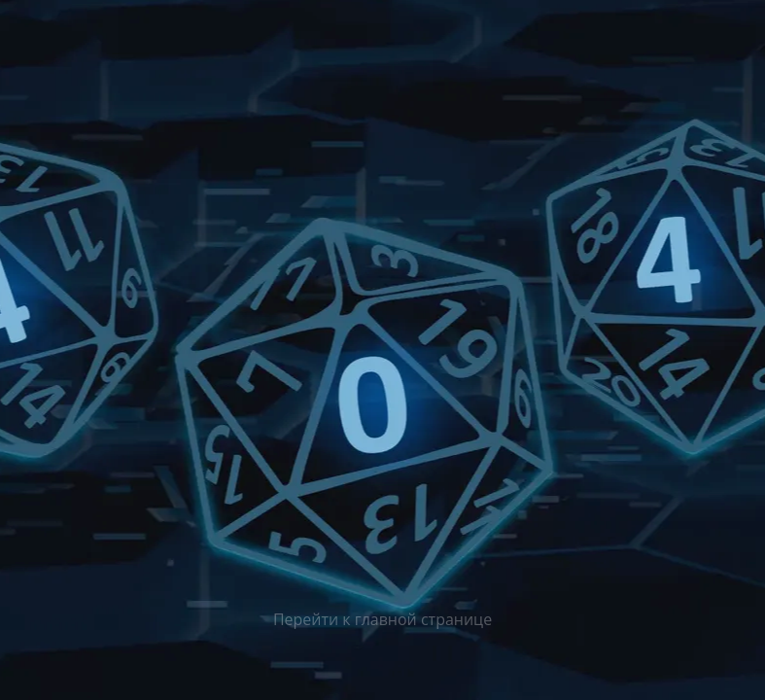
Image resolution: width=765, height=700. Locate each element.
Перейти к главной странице (382, 619)
